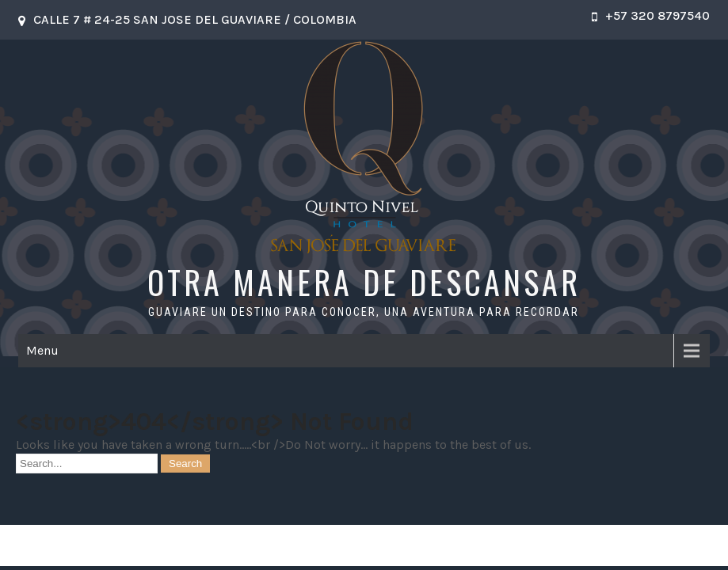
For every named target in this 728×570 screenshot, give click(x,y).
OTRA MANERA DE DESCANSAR (364, 282)
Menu (42, 350)
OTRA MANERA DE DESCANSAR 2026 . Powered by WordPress (364, 545)
